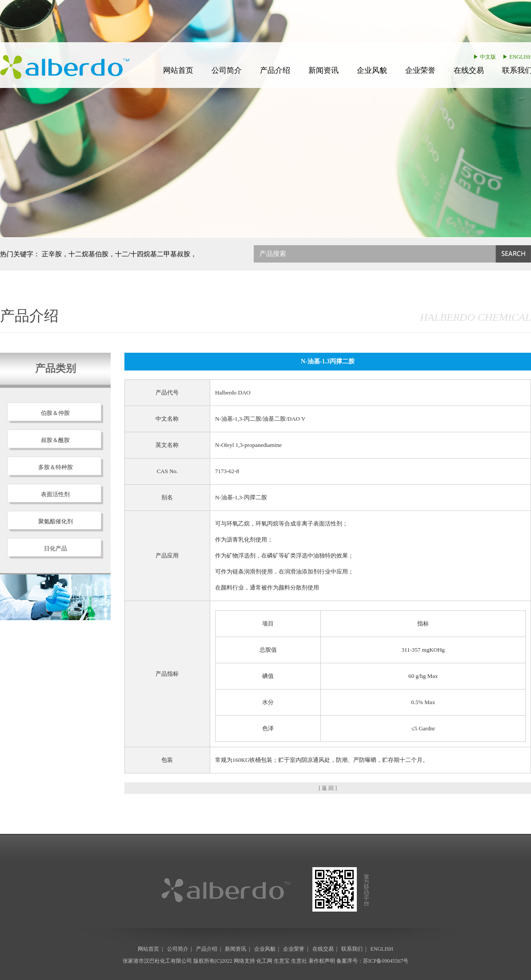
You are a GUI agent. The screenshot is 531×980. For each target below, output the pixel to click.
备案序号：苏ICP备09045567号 (373, 961)
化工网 (264, 961)
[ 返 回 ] (328, 788)
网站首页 (178, 70)
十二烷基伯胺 (88, 254)
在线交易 (469, 70)
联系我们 (352, 949)
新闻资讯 (323, 70)
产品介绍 (275, 70)
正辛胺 (52, 254)
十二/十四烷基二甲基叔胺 (153, 254)
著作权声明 (322, 961)
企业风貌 (372, 70)
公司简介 (227, 70)
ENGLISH (381, 949)
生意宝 (282, 961)
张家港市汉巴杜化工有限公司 (157, 961)
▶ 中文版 (485, 57)
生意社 (299, 961)
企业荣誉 (420, 70)
